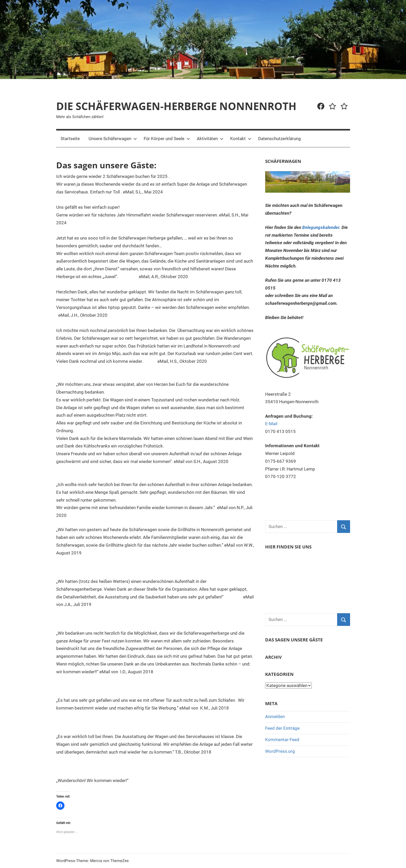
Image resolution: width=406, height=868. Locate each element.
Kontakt (241, 139)
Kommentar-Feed (282, 740)
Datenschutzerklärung (280, 139)
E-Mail (271, 424)
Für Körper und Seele (167, 139)
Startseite (70, 139)
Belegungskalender (321, 227)
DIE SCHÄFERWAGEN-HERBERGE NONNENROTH (176, 106)
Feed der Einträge (282, 728)
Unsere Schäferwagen (113, 139)
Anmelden (275, 717)
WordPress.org (280, 751)
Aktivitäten (210, 139)
